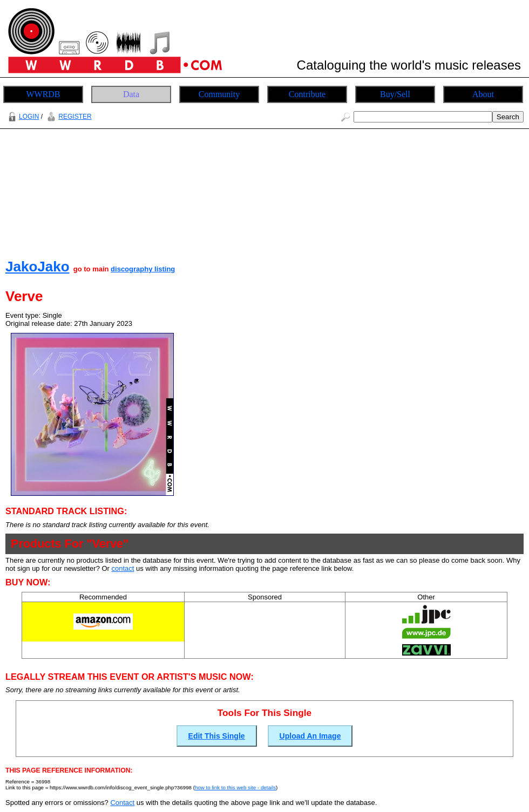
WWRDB (43, 94)
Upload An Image (310, 736)
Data (131, 94)
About (483, 94)
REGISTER (68, 117)
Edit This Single (217, 736)
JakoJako (38, 267)
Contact (122, 803)
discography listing (143, 269)
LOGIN (22, 117)
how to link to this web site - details (235, 787)
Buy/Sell (395, 94)
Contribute (307, 94)
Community (219, 94)
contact (123, 568)
